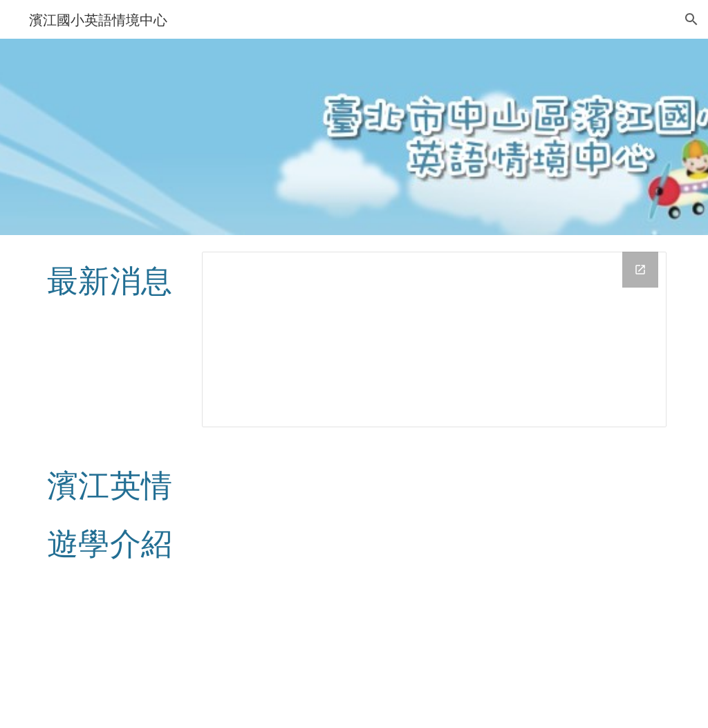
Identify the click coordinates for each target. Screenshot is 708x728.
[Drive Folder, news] (435, 339)
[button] (691, 19)
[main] (114, 280)
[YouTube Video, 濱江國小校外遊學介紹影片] (435, 586)
